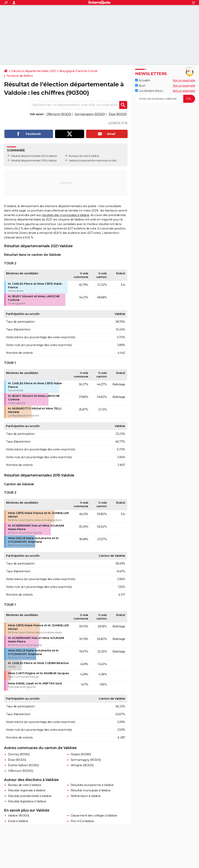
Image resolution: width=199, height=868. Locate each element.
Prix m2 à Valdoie (82, 821)
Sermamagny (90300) (90, 114)
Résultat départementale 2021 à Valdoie (34, 156)
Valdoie (73, 161)
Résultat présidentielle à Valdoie (30, 796)
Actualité (143, 80)
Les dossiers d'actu (149, 91)
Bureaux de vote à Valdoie (84, 156)
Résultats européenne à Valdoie (92, 785)
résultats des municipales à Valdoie (66, 215)
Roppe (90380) (81, 754)
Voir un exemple (184, 80)
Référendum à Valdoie (86, 796)
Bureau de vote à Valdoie (25, 785)
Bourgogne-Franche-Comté (78, 71)
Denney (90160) (19, 754)
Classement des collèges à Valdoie (94, 816)
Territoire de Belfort (20, 76)
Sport (140, 86)
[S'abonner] (165, 99)
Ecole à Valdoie (18, 821)
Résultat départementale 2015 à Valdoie (34, 161)
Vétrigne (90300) (82, 765)
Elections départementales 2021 (33, 71)
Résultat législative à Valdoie (27, 801)
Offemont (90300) (59, 114)
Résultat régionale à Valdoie (27, 790)
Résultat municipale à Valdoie (91, 790)
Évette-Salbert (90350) (23, 765)
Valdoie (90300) (19, 816)
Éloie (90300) (118, 114)
